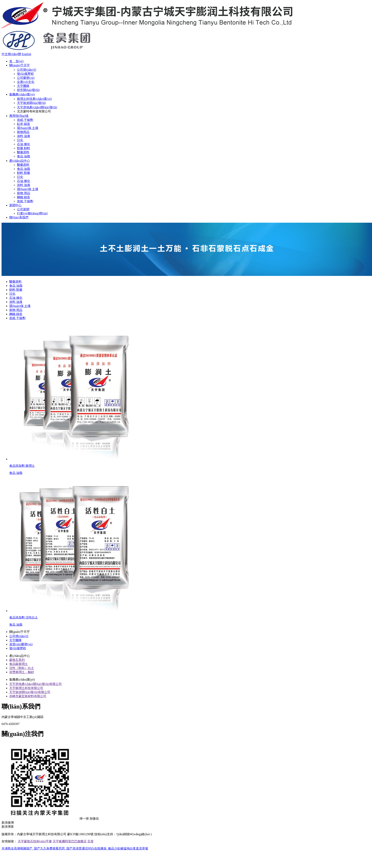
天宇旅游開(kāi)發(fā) (31, 103)
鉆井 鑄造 (24, 124)
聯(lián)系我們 (19, 217)
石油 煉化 (24, 144)
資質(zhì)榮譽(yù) (21, 644)
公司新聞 (23, 209)
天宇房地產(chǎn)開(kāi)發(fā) (37, 107)
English (27, 54)
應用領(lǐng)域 (19, 116)
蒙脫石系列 (17, 660)
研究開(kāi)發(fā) (28, 90)
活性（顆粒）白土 (22, 668)
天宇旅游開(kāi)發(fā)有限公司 (30, 692)
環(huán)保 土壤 (28, 128)
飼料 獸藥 (24, 173)
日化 (20, 140)
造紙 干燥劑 (25, 120)
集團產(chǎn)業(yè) (22, 94)
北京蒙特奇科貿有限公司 (34, 111)
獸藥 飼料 (24, 148)
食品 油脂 (24, 156)
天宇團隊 (23, 86)
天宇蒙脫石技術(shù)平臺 (35, 841)
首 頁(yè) (16, 61)
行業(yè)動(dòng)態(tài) (32, 213)
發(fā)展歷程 (25, 74)
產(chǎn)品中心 (20, 161)
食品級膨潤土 (19, 664)
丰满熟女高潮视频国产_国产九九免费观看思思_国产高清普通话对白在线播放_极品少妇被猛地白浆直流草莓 (75, 848)
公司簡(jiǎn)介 (27, 70)
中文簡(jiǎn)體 (11, 54)
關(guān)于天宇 (19, 65)
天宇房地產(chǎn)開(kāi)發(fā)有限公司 (36, 684)
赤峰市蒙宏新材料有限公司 (28, 696)
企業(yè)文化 (26, 82)
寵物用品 (23, 132)
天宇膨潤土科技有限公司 (26, 688)
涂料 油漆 (24, 136)
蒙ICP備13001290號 (80, 834)
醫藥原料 (23, 152)
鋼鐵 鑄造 (24, 197)
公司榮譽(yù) (26, 78)
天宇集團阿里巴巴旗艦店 (70, 841)
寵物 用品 (24, 193)
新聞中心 (15, 205)
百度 (90, 841)
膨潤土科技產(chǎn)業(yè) (34, 99)
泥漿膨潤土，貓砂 (22, 672)
